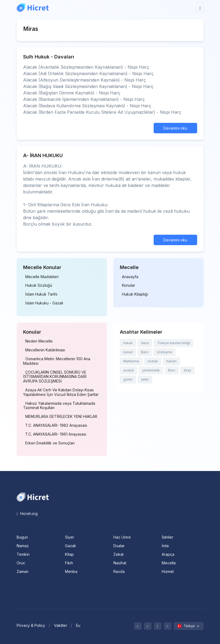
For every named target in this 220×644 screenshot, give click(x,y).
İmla (165, 546)
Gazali (70, 546)
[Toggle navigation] (200, 8)
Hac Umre (122, 537)
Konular (129, 285)
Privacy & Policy (31, 625)
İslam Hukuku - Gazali (44, 303)
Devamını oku (175, 128)
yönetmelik (151, 370)
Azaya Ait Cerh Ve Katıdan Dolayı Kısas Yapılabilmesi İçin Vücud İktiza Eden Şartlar (61, 392)
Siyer (70, 537)
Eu (78, 625)
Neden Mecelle (39, 341)
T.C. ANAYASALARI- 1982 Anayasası (56, 425)
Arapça (168, 554)
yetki (145, 379)
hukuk (128, 343)
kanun (128, 352)
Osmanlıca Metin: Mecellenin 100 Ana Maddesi (57, 361)
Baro (145, 352)
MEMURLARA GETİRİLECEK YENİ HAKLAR (61, 417)
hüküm (172, 361)
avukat (129, 370)
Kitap (69, 554)
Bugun (22, 537)
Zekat (118, 554)
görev (128, 379)
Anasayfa (130, 277)
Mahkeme (131, 361)
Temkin (23, 554)
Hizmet (168, 571)
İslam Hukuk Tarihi (41, 294)
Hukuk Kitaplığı (135, 294)
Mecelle (169, 563)
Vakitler (61, 625)
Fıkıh (69, 563)
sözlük (153, 361)
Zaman (23, 571)
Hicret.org (27, 514)
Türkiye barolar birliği (174, 343)
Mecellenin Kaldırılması (45, 350)
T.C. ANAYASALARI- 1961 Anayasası (56, 434)
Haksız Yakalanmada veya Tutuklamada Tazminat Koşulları (59, 406)
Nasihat (120, 563)
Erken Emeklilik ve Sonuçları (50, 443)
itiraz (187, 370)
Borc (172, 370)
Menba (71, 571)
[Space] (33, 496)
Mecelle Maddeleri (42, 277)
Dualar (119, 546)
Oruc (21, 563)
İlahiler (167, 537)
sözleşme (164, 352)
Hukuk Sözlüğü (39, 285)
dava (145, 343)
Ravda (119, 571)
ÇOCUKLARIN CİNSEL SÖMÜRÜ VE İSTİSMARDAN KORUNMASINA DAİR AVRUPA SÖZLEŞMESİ (55, 377)
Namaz (23, 546)
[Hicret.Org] (33, 8)
